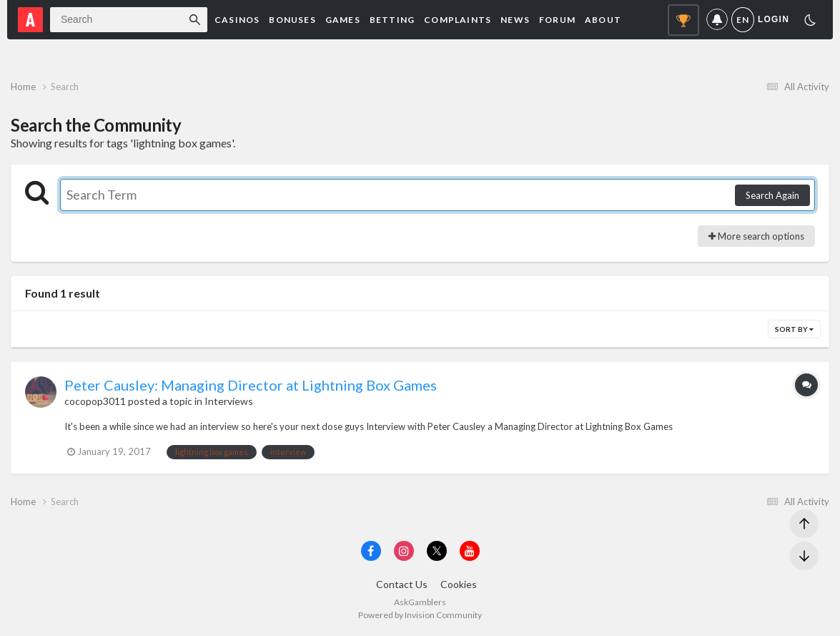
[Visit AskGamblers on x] (437, 551)
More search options (756, 236)
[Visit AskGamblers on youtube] (470, 551)
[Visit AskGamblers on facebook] (371, 551)
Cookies (459, 584)
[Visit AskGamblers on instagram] (404, 551)
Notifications (717, 20)
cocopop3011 (95, 401)
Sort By (794, 329)
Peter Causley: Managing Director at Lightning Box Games (251, 385)
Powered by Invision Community (420, 615)
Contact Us (402, 584)
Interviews (229, 401)
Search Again (772, 195)
